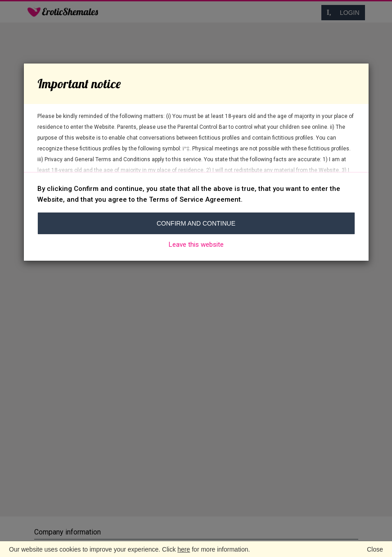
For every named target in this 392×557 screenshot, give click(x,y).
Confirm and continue (196, 223)
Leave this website (196, 245)
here (184, 549)
